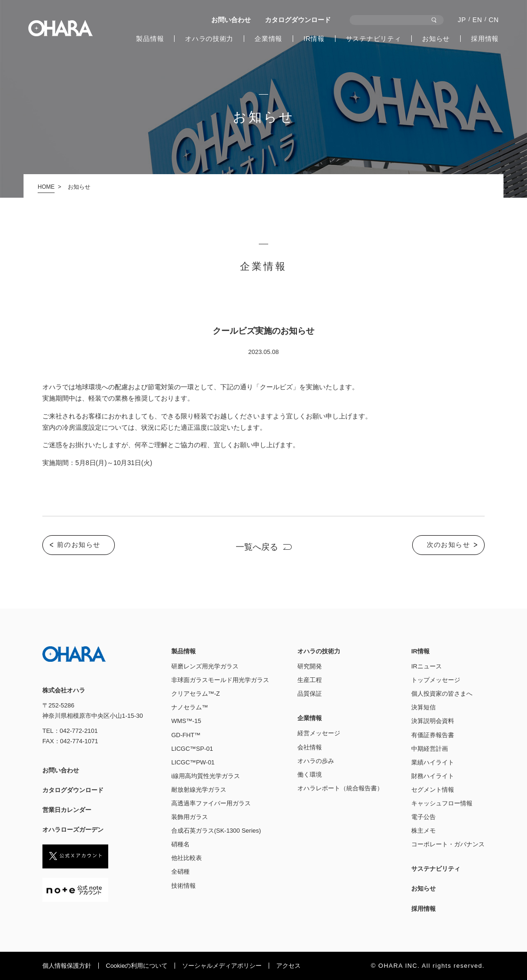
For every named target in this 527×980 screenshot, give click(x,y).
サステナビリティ (374, 39)
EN (477, 20)
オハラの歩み (316, 761)
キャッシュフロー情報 (442, 803)
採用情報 (485, 39)
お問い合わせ (231, 20)
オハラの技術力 (209, 39)
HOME (46, 187)
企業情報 (268, 39)
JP (462, 20)
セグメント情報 (433, 790)
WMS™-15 (186, 721)
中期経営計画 (430, 749)
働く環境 (310, 775)
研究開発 (310, 666)
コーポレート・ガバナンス (448, 844)
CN (494, 20)
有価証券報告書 (433, 735)
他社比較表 (187, 858)
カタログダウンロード (298, 20)
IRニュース (427, 666)
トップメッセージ (436, 680)
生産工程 (310, 680)
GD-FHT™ (186, 735)
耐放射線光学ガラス (199, 790)
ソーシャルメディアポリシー (222, 966)
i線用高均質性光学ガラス (206, 776)
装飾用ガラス (190, 817)
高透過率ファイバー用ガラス (211, 803)
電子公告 (423, 817)
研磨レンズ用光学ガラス (205, 666)
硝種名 (180, 844)
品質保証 (310, 694)
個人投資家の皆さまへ (442, 694)
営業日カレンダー (67, 810)
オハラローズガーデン (73, 830)
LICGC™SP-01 (192, 749)
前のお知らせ (79, 545)
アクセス (288, 966)
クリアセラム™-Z (196, 694)
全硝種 (180, 872)
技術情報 (184, 886)
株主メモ (423, 831)
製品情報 (150, 39)
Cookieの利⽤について (137, 966)
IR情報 (314, 39)
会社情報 (310, 747)
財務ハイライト (433, 776)
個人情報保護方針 (67, 966)
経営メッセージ (319, 733)
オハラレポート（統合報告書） (340, 788)
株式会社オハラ (60, 28)
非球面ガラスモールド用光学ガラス (220, 680)
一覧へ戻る (257, 547)
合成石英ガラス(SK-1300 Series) (216, 831)
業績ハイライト (433, 762)
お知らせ (436, 39)
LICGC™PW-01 (193, 762)
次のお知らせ (448, 545)
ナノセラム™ (190, 707)
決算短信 (423, 707)
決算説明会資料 (433, 721)
